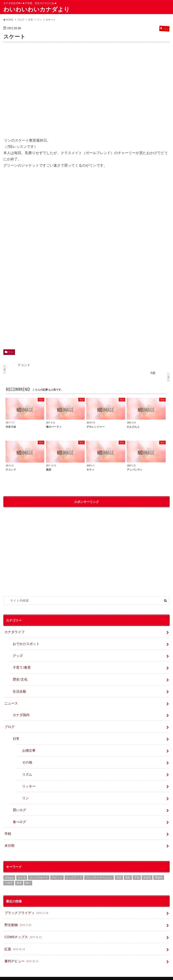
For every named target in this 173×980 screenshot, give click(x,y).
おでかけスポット (25, 643)
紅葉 (15, 940)
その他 (27, 758)
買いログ (19, 804)
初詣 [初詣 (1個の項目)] (119, 870)
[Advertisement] (87, 93)
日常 (16, 735)
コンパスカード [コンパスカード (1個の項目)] (39, 870)
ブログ (9, 723)
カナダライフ (14, 631)
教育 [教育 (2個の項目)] (19, 875)
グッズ (17, 654)
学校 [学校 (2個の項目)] (137, 870)
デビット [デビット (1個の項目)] (57, 870)
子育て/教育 (23, 666)
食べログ (19, 815)
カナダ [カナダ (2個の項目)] (22, 870)
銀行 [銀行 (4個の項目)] (28, 875)
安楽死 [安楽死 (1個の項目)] (147, 870)
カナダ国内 (21, 712)
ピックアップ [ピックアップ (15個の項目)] (74, 870)
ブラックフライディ (26, 905)
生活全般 (19, 689)
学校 (8, 827)
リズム (27, 769)
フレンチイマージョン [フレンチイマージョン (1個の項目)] (99, 870)
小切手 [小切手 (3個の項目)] (9, 875)
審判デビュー (21, 951)
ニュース (11, 701)
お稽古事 (28, 746)
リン (11, 352)
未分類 (9, 838)
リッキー (28, 781)
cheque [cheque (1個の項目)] (9, 870)
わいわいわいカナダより (37, 9)
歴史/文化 (20, 678)
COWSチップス (23, 928)
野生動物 (18, 917)
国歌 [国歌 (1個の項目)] (128, 870)
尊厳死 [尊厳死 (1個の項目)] (159, 870)
